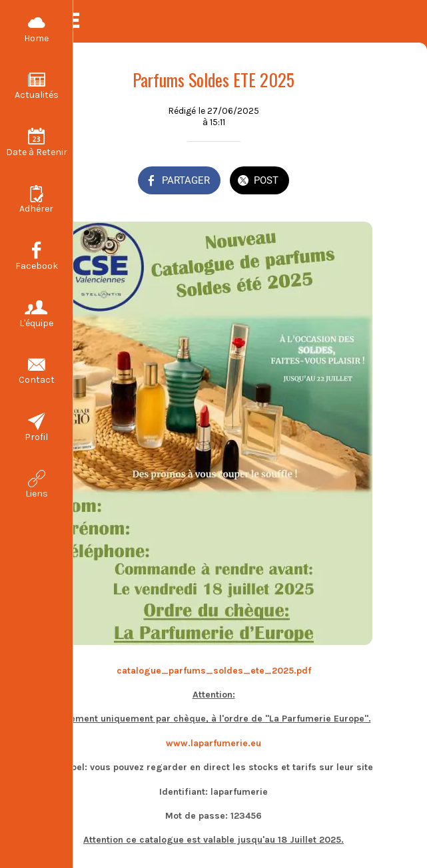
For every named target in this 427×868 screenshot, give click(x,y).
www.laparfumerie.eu (213, 743)
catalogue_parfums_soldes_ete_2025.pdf (214, 671)
